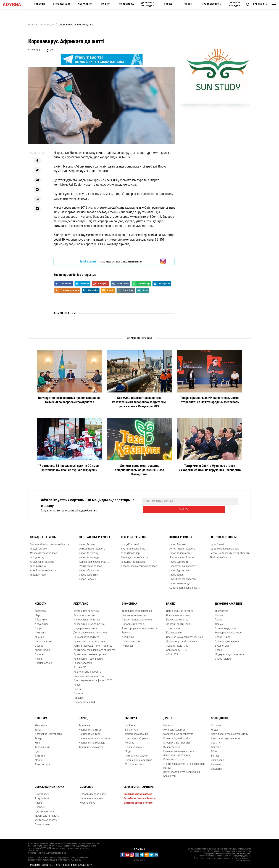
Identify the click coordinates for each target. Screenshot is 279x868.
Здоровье (217, 723)
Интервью (41, 630)
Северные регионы (134, 535)
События (216, 740)
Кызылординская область (185, 585)
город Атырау (38, 563)
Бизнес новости (131, 639)
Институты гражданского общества (94, 647)
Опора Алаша (223, 656)
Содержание (42, 822)
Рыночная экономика (134, 613)
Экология (216, 766)
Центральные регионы (95, 535)
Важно (106, 4)
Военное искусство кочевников (185, 634)
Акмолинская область (92, 546)
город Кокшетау (89, 550)
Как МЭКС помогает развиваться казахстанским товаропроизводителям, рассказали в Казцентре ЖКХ (139, 402)
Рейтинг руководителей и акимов (93, 643)
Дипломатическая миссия (89, 674)
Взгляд (215, 753)
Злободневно (62, 4)
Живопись (41, 723)
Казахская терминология (226, 736)
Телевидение (43, 744)
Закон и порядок (235, 4)
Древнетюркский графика (181, 639)
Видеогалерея (172, 744)
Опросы (39, 652)
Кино (38, 740)
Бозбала (130, 723)
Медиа (39, 757)
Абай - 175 (172, 652)
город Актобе (38, 572)
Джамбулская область (182, 576)
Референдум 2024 (84, 700)
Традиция (84, 723)
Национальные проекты (87, 669)
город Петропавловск (134, 559)
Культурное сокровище (228, 630)
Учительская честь (46, 817)
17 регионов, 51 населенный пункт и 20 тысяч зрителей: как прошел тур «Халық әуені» (69, 468)
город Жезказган (89, 568)
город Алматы (178, 542)
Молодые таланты (174, 727)
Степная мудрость (226, 626)
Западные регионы (43, 535)
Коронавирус (88, 800)
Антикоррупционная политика (139, 626)
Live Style (131, 716)
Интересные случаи (137, 753)
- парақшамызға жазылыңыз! (111, 261)
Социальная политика (86, 634)
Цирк (38, 749)
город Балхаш (88, 576)
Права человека (83, 660)
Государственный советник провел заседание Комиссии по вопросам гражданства (69, 400)
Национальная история (180, 608)
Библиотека (222, 643)
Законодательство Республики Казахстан (182, 771)
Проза (219, 617)
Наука (38, 800)
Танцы (39, 727)
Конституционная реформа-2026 (93, 678)
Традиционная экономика (137, 608)
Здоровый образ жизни (93, 791)
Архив (38, 656)
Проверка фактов (173, 757)
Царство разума (44, 809)
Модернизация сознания (229, 652)
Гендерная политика (85, 626)
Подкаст (216, 744)
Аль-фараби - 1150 (177, 647)
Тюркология (173, 626)
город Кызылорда (180, 581)
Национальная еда (90, 731)
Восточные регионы (223, 535)
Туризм (126, 630)
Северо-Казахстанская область (140, 563)
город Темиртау (89, 572)
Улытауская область (91, 563)
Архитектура (42, 762)
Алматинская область (182, 546)
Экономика (127, 4)
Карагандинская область (94, 559)
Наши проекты (43, 639)
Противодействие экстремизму (230, 731)
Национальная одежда (92, 740)
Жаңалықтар (47, 25)
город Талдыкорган (181, 550)
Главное (78, 691)
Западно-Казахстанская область (49, 542)
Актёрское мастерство (48, 731)
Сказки (219, 647)
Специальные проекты (177, 740)
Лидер (215, 727)
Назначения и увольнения (88, 656)
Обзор (215, 749)
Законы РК (80, 665)
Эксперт (40, 643)
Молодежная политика (87, 617)
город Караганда (89, 555)
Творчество (222, 608)
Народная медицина (92, 796)
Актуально (85, 4)
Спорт (188, 4)
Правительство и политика (89, 639)
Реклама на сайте (41, 862)
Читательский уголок (137, 736)
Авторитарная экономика (137, 617)
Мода (128, 749)
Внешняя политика (85, 613)
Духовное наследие (148, 4)
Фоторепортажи (134, 762)
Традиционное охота (91, 744)
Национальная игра (90, 727)
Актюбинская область (43, 568)
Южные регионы (181, 535)
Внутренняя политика (86, 608)
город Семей (217, 542)
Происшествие (211, 4)
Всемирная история (178, 613)
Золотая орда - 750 (177, 643)
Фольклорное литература (178, 731)
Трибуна (78, 695)
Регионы (216, 762)
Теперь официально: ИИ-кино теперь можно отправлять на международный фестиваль (210, 400)
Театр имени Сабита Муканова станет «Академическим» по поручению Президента (210, 468)
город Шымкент (179, 559)
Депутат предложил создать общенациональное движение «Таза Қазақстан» (139, 470)
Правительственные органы (90, 652)
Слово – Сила (223, 634)
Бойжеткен (131, 727)
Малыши (168, 723)
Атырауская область (42, 559)
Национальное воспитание (95, 736)
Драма (219, 621)
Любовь (129, 740)
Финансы (127, 643)
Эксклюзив (217, 757)
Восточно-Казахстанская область (230, 550)
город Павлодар (130, 550)
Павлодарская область (134, 555)
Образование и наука (50, 784)
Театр (38, 736)
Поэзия (219, 613)
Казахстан (41, 608)
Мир (37, 613)
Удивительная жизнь (47, 813)
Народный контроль (134, 621)
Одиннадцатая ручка (227, 639)
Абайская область (220, 555)
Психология (42, 791)
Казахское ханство (177, 617)
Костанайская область (134, 546)
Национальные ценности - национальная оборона (179, 751)
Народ (168, 4)
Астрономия (42, 796)
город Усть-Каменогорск (224, 546)
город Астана (87, 542)
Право (77, 682)
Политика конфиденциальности (73, 862)
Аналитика (128, 634)
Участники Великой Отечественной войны (184, 763)
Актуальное (42, 621)
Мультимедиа (43, 647)
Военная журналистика (139, 757)
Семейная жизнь (135, 744)
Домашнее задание (136, 731)
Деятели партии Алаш (179, 621)
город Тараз (176, 572)
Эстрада (40, 753)
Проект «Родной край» (177, 736)
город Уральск (39, 546)
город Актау (37, 555)
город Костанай (130, 542)
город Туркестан (179, 568)
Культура (41, 716)
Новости (40, 4)
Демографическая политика (90, 630)
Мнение (39, 634)
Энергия (40, 804)
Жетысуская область (182, 555)
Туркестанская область (183, 563)
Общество (41, 617)
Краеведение (174, 630)
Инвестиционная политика (89, 621)
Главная (33, 25)
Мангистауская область (44, 550)
